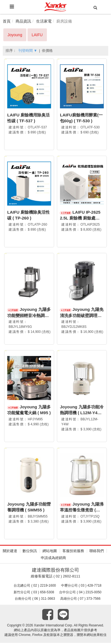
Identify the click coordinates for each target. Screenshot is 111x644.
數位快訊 (30, 552)
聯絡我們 (97, 552)
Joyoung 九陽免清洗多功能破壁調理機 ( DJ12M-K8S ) (82, 316)
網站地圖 (50, 552)
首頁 (7, 21)
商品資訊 (23, 21)
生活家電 (44, 21)
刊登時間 (28, 51)
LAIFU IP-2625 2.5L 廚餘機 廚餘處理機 (80, 218)
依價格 (47, 51)
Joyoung (15, 35)
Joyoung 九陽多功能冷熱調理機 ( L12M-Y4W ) (82, 413)
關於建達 (10, 552)
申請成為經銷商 (53, 559)
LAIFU (37, 35)
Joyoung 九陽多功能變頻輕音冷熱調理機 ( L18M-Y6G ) (29, 316)
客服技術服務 (73, 552)
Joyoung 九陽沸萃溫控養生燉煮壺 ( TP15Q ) (82, 511)
